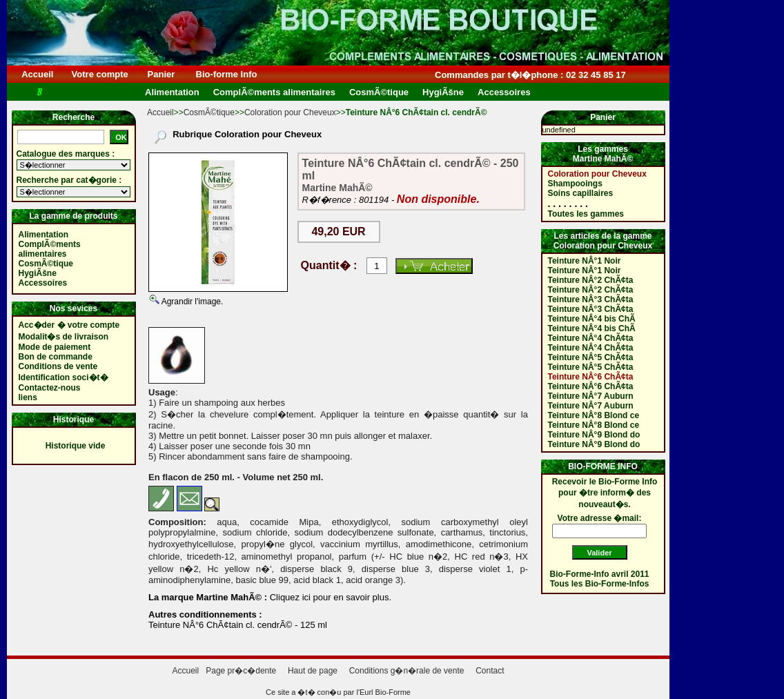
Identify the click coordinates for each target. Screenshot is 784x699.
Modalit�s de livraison (64, 337)
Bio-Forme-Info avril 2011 (600, 574)
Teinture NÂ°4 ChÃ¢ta (591, 338)
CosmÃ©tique (209, 112)
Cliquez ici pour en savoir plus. (329, 597)
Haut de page (313, 671)
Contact (490, 671)
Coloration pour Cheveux (290, 112)
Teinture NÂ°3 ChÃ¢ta (591, 299)
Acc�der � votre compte (69, 325)
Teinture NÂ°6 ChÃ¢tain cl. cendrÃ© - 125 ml (238, 625)
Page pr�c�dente (241, 671)
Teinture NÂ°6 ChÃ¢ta (591, 377)
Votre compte (100, 74)
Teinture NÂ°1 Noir (585, 261)
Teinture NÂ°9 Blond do (594, 435)
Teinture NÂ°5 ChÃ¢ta (591, 357)
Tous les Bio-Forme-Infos (600, 584)
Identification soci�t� (63, 377)
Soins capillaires (581, 193)
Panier (161, 74)
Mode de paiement (55, 347)
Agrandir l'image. (191, 302)
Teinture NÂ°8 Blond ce (594, 415)
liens (28, 397)
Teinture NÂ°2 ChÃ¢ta (591, 280)
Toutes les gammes (586, 214)
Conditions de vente (58, 366)
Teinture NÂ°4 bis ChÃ (592, 319)
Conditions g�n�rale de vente (407, 671)
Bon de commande (56, 357)
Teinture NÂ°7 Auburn (591, 396)
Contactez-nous (50, 388)
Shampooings (575, 184)
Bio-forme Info (226, 74)
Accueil (38, 74)
